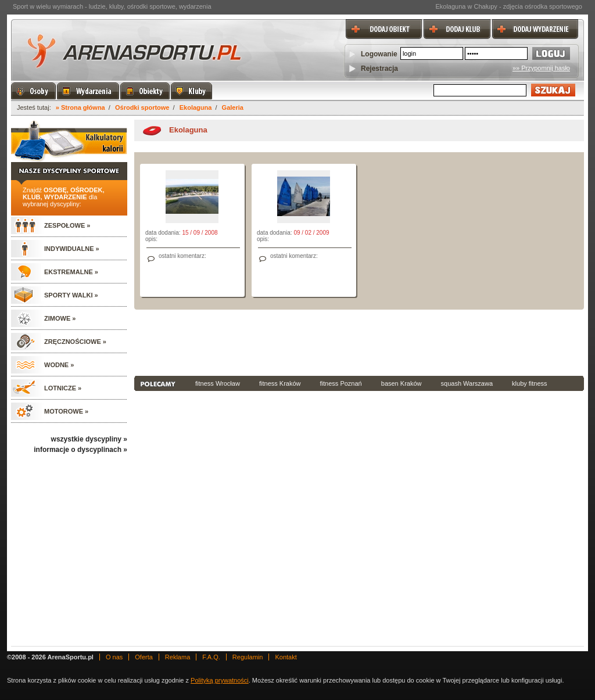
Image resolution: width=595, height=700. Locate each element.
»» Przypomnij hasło (541, 68)
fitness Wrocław (218, 383)
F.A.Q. (211, 657)
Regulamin (248, 657)
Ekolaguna (196, 107)
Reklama (178, 657)
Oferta (144, 657)
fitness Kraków (280, 383)
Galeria (233, 107)
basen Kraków (402, 383)
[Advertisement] (359, 342)
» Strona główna (80, 107)
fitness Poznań (341, 383)
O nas (114, 657)
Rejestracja (379, 69)
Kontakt (286, 657)
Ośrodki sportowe (142, 107)
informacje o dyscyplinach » (80, 450)
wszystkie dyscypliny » (89, 439)
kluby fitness (530, 383)
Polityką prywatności (220, 680)
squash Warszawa (467, 383)
